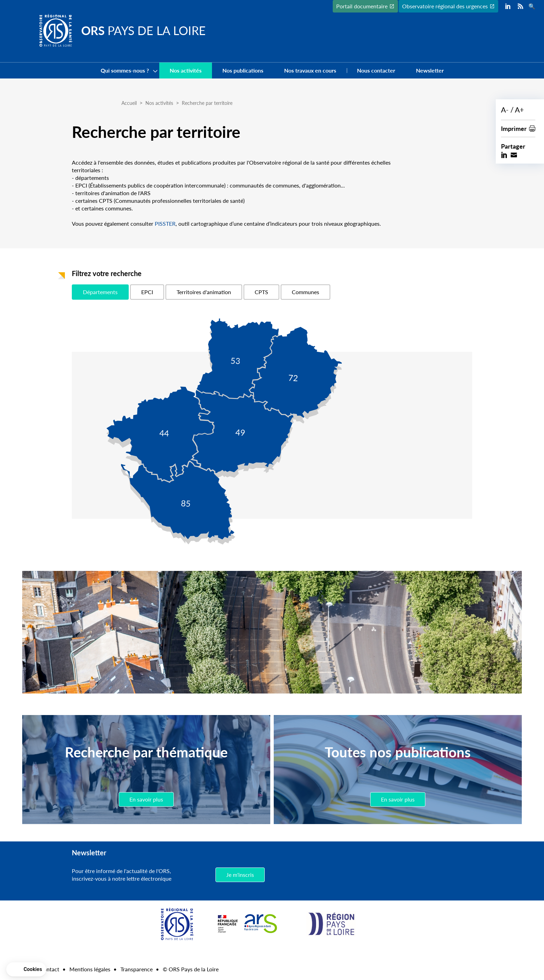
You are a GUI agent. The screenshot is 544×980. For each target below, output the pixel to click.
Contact (49, 969)
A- (505, 110)
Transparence (137, 969)
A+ (519, 110)
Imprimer (514, 128)
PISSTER (165, 223)
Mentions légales (90, 969)
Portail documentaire (362, 6)
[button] (26, 970)
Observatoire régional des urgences (445, 6)
